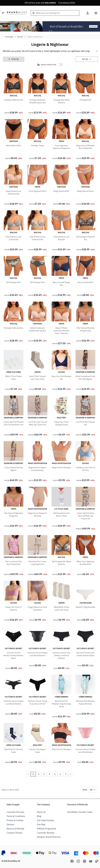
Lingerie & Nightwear (35, 37)
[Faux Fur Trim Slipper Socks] (37, 744)
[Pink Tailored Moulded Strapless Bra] (85, 322)
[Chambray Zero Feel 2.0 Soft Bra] (85, 462)
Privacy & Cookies (15, 820)
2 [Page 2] (39, 774)
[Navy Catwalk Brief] (85, 277)
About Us (41, 812)
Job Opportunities (46, 820)
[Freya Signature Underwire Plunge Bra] (61, 140)
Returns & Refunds (15, 829)
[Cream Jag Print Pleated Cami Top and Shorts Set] (14, 416)
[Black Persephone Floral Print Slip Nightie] (85, 371)
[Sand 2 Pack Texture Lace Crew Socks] (37, 371)
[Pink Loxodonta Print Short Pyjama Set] (14, 556)
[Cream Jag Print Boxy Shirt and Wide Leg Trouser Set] (85, 509)
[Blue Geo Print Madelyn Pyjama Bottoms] (85, 695)
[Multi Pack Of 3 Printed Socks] (14, 744)
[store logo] (17, 13)
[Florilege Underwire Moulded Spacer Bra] (37, 94)
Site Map (41, 824)
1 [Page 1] (33, 774)
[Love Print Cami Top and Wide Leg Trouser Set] (37, 416)
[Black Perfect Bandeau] (61, 744)
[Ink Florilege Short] (37, 277)
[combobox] (55, 13)
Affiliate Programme (47, 829)
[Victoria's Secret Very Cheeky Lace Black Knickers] (61, 648)
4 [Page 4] (49, 774)
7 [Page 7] (66, 774)
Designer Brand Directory (49, 837)
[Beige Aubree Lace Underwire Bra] (14, 185)
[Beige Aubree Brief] (61, 185)
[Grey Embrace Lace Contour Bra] (14, 231)
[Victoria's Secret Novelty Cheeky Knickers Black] (14, 648)
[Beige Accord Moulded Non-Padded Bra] (85, 140)
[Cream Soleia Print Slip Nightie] (14, 462)
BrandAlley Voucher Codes (80, 812)
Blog (39, 816)
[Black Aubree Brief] (14, 140)
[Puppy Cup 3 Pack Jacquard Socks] (61, 416)
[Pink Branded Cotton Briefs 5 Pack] (61, 507)
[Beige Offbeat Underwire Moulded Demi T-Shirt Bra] (61, 324)
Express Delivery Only (48, 65)
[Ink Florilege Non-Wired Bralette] (61, 556)
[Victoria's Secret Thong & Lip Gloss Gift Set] (37, 695)
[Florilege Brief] (85, 94)
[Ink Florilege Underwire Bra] (85, 231)
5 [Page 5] (55, 774)
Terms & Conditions (16, 816)
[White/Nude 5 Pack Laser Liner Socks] (61, 601)
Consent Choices (14, 833)
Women (20, 37)
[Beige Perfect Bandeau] (61, 462)
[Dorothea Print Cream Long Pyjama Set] (37, 556)
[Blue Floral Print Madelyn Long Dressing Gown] (61, 697)
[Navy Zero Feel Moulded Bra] (61, 371)
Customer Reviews (46, 833)
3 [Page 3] (44, 774)
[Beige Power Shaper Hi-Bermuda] (37, 507)
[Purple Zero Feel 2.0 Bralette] (14, 601)
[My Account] (88, 13)
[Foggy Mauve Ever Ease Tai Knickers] (37, 601)
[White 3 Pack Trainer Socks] (14, 371)
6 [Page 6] (60, 774)
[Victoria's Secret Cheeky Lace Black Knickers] (37, 647)
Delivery (10, 824)
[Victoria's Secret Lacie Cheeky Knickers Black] (85, 647)
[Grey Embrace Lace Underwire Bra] (37, 231)
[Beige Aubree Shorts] (85, 185)
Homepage (9, 37)
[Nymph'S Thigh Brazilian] (85, 601)
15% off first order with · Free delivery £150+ (50, 3)
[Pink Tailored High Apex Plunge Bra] (14, 507)
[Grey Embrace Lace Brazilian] (61, 231)
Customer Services (15, 812)
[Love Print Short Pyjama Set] (85, 416)
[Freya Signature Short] (37, 185)
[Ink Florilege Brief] (14, 277)
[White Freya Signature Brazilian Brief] (85, 556)
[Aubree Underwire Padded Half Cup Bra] (37, 322)
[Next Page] (71, 774)
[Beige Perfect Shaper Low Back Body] (37, 462)
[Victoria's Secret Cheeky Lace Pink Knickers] (85, 744)
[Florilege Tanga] (37, 140)
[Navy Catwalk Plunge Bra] (61, 277)
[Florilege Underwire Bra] (14, 94)
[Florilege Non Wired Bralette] (61, 94)
